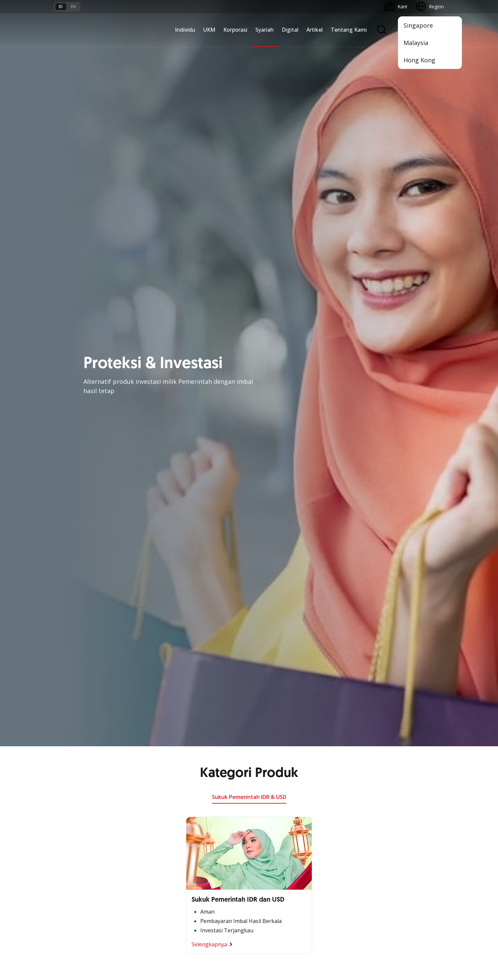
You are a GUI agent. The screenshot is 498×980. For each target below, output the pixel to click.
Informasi (395, 688)
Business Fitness (138, 760)
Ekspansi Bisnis (203, 712)
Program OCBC (71, 784)
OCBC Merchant (336, 780)
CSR (389, 736)
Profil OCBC (397, 700)
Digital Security (136, 870)
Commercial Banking (209, 688)
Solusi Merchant (336, 768)
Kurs (59, 858)
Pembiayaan (266, 700)
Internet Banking (336, 732)
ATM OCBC (331, 700)
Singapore (418, 25)
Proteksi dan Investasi (276, 724)
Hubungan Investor (405, 712)
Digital (290, 30)
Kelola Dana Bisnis (140, 712)
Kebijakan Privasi (301, 922)
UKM (209, 30)
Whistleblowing (346, 922)
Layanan (262, 712)
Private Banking (71, 712)
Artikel (315, 30)
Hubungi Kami (201, 862)
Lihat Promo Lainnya (249, 424)
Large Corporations (207, 700)
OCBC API (329, 792)
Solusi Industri (201, 760)
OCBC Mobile (333, 688)
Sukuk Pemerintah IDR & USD (249, 51)
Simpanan (65, 724)
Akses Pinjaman (137, 724)
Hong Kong (419, 60)
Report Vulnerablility (423, 922)
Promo (62, 772)
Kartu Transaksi (71, 736)
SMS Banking (333, 756)
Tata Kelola (397, 724)
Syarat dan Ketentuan (144, 822)
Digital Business (137, 736)
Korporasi (235, 30)
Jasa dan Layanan (73, 834)
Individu (185, 30)
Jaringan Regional (205, 772)
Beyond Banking (138, 748)
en (73, 7)
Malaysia (416, 43)
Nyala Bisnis (133, 688)
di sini (107, 943)
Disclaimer (261, 922)
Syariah (265, 30)
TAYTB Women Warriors (147, 700)
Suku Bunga (67, 870)
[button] (433, 846)
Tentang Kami (349, 30)
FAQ (125, 834)
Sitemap (382, 922)
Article (127, 858)
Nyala (60, 688)
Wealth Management (77, 760)
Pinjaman (64, 748)
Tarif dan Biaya (70, 846)
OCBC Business (335, 744)
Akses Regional (137, 772)
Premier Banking (72, 700)
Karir (125, 846)
